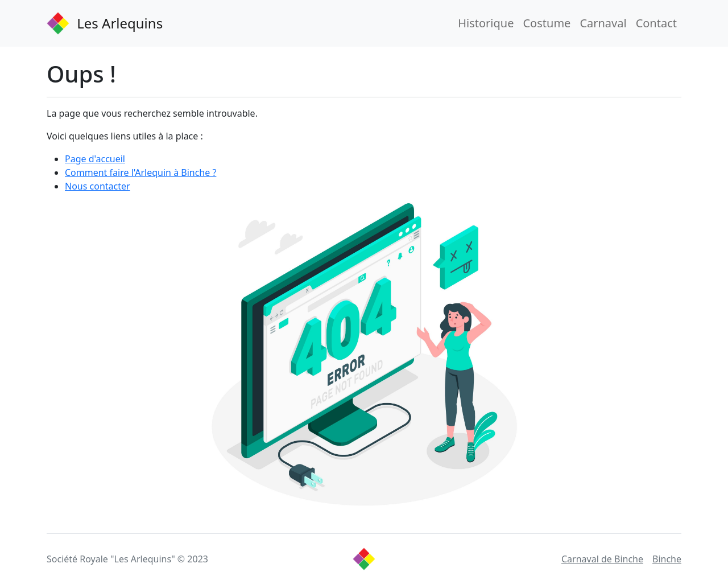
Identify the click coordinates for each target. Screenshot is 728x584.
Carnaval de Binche (602, 559)
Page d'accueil (95, 159)
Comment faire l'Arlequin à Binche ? (140, 172)
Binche (667, 559)
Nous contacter (98, 186)
